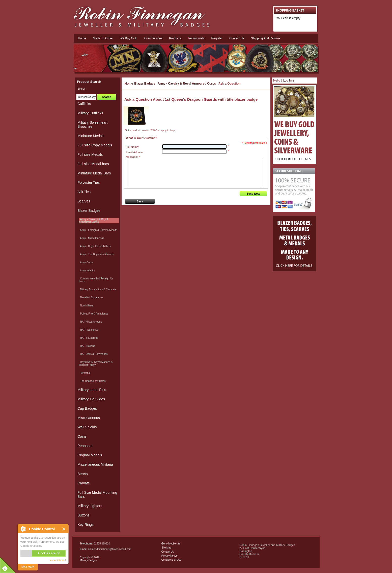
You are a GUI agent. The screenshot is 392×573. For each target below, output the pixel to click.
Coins (82, 436)
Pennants (85, 446)
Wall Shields (87, 427)
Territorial (85, 373)
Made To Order (103, 38)
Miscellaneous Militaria (95, 464)
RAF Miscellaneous (90, 322)
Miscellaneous (89, 418)
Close (64, 529)
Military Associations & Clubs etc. (98, 289)
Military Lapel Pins (92, 390)
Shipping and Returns (266, 38)
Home (82, 38)
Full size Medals (90, 154)
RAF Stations (87, 346)
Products (175, 38)
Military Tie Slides (91, 399)
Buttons (83, 515)
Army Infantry (87, 270)
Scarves (84, 201)
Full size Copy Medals (95, 145)
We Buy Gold (128, 38)
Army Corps (86, 262)
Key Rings (86, 525)
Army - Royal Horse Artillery (95, 246)
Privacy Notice (170, 556)
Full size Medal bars (93, 164)
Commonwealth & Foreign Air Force (96, 280)
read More (28, 567)
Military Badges (88, 560)
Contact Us (168, 552)
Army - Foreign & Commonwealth (98, 230)
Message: (133, 157)
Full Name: (132, 147)
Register (217, 38)
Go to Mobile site (171, 544)
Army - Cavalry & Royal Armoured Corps (187, 84)
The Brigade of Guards (92, 381)
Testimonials (196, 38)
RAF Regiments (88, 330)
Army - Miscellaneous (91, 238)
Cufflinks (84, 104)
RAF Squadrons (88, 338)
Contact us (237, 38)
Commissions (153, 38)
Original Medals (90, 455)
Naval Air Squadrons (91, 297)
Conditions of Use (171, 560)
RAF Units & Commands (93, 354)
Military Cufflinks (90, 113)
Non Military (86, 306)
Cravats (83, 483)
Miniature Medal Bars (94, 173)
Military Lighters (90, 506)
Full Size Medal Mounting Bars (97, 494)
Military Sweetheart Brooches (92, 124)
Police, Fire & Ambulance (93, 314)
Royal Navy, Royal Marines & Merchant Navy (96, 363)
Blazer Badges (145, 84)
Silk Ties (84, 192)
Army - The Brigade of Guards (96, 254)
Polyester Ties (89, 183)
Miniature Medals (91, 136)
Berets (82, 474)
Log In (287, 81)
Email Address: (135, 152)
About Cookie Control (23, 529)
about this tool (58, 561)
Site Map (166, 548)
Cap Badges (87, 408)
